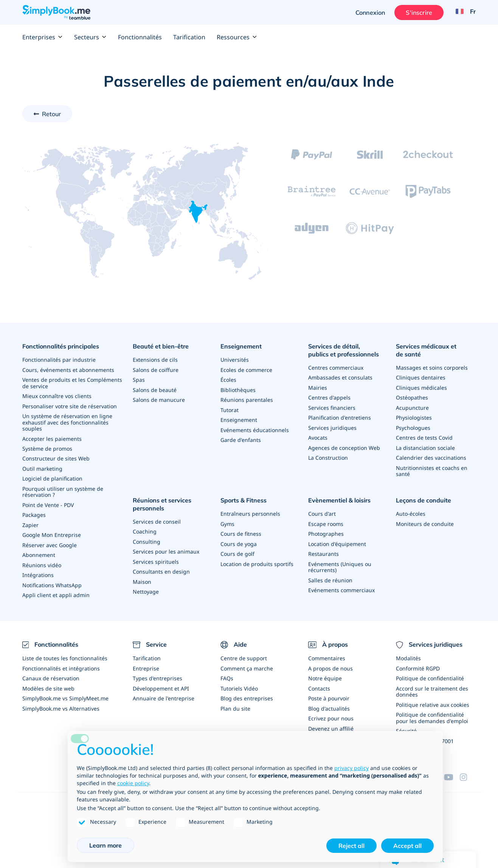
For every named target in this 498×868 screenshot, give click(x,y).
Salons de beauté (155, 389)
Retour (52, 114)
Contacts (319, 682)
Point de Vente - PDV (48, 502)
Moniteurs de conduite (425, 520)
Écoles (228, 379)
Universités (235, 359)
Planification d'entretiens (340, 416)
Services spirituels (156, 557)
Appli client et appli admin (56, 590)
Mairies (318, 387)
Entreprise (146, 663)
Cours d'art (322, 510)
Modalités (408, 653)
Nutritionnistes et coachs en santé (432, 469)
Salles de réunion (330, 575)
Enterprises (43, 37)
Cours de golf (237, 550)
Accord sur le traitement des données (432, 685)
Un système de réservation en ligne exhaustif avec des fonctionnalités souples (67, 421)
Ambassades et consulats (340, 377)
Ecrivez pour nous (331, 712)
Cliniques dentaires (421, 377)
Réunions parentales (247, 399)
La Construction (328, 456)
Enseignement (241, 346)
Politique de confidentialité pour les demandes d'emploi (432, 711)
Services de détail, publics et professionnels (344, 350)
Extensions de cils (155, 359)
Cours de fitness (241, 530)
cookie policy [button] (133, 783)
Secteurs (90, 37)
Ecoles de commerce (246, 369)
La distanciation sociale (425, 446)
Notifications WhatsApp (52, 580)
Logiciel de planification (52, 476)
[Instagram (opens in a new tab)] (468, 769)
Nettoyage (146, 587)
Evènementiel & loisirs (339, 497)
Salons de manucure (159, 399)
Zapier (30, 521)
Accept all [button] (407, 846)
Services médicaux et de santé (426, 350)
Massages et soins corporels (432, 367)
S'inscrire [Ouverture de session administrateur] (418, 12)
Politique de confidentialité (430, 673)
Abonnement (39, 551)
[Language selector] (463, 12)
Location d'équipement (337, 540)
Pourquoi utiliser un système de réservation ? (63, 489)
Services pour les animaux (166, 547)
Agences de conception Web (344, 446)
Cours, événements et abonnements (68, 369)
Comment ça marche (247, 663)
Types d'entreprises (157, 673)
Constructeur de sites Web (56, 456)
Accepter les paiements (52, 436)
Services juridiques (332, 426)
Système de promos (47, 446)
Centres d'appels (329, 397)
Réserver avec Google (50, 541)
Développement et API (161, 682)
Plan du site (235, 702)
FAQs (227, 673)
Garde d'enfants (241, 438)
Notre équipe (325, 673)
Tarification (189, 37)
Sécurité (406, 724)
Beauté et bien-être (161, 346)
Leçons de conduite (424, 497)
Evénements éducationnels (255, 428)
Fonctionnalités (140, 37)
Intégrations (38, 570)
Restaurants (323, 550)
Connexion (369, 12)
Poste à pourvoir (329, 692)
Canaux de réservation (51, 673)
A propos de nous (330, 663)
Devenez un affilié (331, 722)
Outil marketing (42, 466)
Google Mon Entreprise (52, 531)
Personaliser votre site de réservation (70, 405)
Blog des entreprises (247, 692)
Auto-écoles (411, 510)
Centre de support (244, 653)
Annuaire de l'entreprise (164, 692)
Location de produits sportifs (257, 559)
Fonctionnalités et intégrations (61, 663)
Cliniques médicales (421, 387)
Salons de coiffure (156, 369)
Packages (34, 511)
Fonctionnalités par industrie (59, 359)
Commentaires (327, 653)
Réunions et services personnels (162, 501)
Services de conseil (157, 518)
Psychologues (413, 426)
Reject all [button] (351, 846)
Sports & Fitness (244, 497)
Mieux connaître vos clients (57, 395)
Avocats (318, 436)
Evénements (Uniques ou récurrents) (340, 562)
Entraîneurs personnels (250, 510)
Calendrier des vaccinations (431, 456)
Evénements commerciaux (341, 585)
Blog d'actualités (329, 702)
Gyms (227, 520)
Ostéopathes (412, 397)
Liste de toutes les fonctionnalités (65, 653)
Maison (142, 577)
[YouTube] (452, 769)
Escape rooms (326, 520)
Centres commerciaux (336, 367)
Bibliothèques (238, 389)
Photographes (326, 530)
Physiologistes (414, 416)
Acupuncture (412, 407)
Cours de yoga (239, 540)
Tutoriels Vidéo (239, 682)
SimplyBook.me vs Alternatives (61, 702)
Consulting (147, 537)
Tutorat (230, 408)
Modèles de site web (48, 682)
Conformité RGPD (418, 663)
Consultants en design (161, 567)
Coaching (145, 528)
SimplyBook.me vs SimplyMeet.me (65, 692)
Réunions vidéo (42, 561)
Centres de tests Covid (424, 436)
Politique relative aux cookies (433, 698)
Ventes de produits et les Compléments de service (72, 382)
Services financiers (332, 407)
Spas (139, 379)
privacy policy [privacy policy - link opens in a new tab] (351, 768)
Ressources (237, 37)
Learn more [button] (105, 845)
